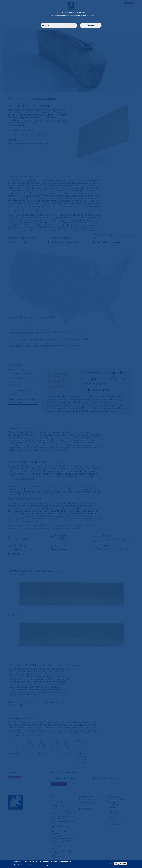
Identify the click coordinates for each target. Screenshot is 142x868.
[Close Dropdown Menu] (133, 13)
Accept (110, 864)
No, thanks (121, 864)
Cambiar (91, 25)
